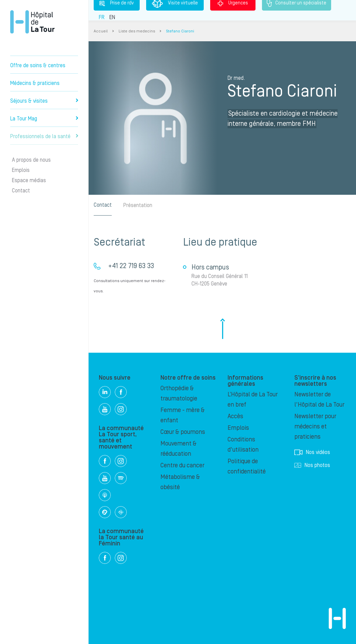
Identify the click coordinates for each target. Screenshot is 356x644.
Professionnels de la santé (44, 136)
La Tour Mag (44, 119)
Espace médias (29, 180)
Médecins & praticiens (35, 83)
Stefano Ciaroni (180, 31)
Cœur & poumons (183, 432)
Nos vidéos (312, 452)
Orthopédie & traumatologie (179, 393)
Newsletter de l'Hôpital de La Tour (319, 400)
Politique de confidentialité (247, 466)
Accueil (101, 31)
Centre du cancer (182, 465)
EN (112, 17)
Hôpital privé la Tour (32, 22)
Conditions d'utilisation (243, 445)
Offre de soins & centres (38, 65)
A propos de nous (31, 160)
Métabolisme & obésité (180, 482)
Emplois (21, 170)
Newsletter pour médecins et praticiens (315, 427)
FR (102, 17)
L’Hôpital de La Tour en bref (253, 400)
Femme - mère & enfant (183, 415)
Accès (235, 416)
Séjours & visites (44, 101)
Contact (21, 191)
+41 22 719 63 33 (131, 266)
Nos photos (312, 465)
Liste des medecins (137, 31)
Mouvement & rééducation (179, 449)
